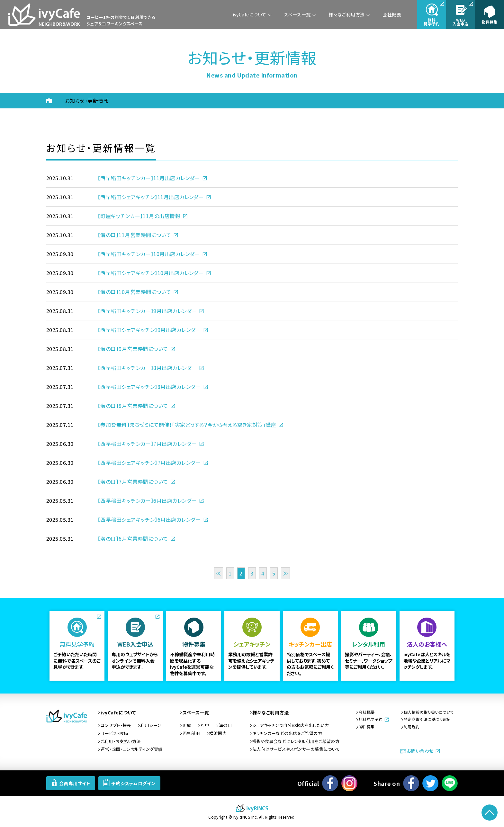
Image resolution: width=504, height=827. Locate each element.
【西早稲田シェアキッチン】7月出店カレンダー (149, 463)
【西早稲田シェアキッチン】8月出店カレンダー (149, 387)
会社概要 (392, 14)
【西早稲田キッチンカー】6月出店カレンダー (147, 501)
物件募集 (490, 22)
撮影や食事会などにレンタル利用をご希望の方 (296, 741)
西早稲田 (191, 733)
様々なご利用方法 (347, 14)
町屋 (187, 725)
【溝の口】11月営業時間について (134, 235)
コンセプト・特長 (116, 725)
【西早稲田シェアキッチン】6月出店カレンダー (149, 519)
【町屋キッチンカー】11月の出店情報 (139, 216)
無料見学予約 (371, 719)
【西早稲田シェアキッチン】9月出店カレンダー (149, 330)
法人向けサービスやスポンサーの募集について (296, 749)
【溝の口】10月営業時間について (134, 292)
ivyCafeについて (250, 14)
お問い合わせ (420, 751)
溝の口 (225, 725)
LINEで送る (450, 783)
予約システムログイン (133, 783)
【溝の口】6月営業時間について (133, 538)
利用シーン (151, 725)
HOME (54, 101)
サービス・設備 (114, 733)
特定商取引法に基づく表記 (427, 719)
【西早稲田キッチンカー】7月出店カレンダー (147, 444)
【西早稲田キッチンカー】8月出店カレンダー (147, 368)
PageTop (490, 813)
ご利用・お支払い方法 (121, 741)
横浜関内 (218, 733)
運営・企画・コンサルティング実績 (131, 749)
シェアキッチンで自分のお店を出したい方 (291, 725)
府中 (205, 725)
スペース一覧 (297, 14)
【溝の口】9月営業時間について (133, 349)
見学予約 (432, 22)
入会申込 (461, 22)
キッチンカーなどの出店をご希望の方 (287, 733)
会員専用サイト (75, 783)
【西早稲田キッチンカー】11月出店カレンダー (149, 178)
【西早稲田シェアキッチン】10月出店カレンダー (151, 273)
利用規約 (412, 727)
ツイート (430, 783)
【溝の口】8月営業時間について (133, 406)
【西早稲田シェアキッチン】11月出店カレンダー (151, 197)
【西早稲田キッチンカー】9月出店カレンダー (147, 311)
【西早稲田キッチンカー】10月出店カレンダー (149, 254)
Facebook (330, 783)
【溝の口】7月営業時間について (133, 482)
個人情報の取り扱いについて (429, 712)
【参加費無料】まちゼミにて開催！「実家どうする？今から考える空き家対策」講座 (187, 425)
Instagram (349, 783)
